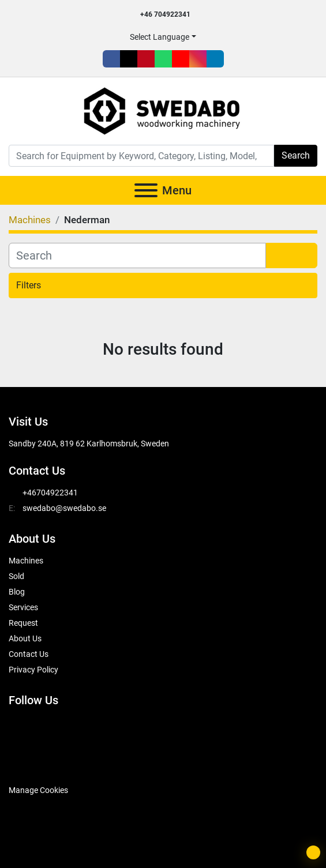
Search (296, 155)
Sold (16, 576)
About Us (25, 638)
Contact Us (29, 654)
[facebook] (111, 59)
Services (23, 607)
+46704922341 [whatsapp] (50, 493)
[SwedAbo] (30, 761)
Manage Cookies (38, 790)
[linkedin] (215, 59)
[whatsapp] (163, 59)
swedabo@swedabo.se (64, 508)
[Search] (141, 156)
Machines (26, 561)
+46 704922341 (165, 14)
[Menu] (146, 190)
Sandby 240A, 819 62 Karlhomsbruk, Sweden (89, 444)
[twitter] (129, 59)
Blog (17, 592)
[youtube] (181, 59)
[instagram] (198, 59)
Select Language (160, 37)
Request (23, 623)
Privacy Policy (33, 670)
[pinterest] (146, 59)
